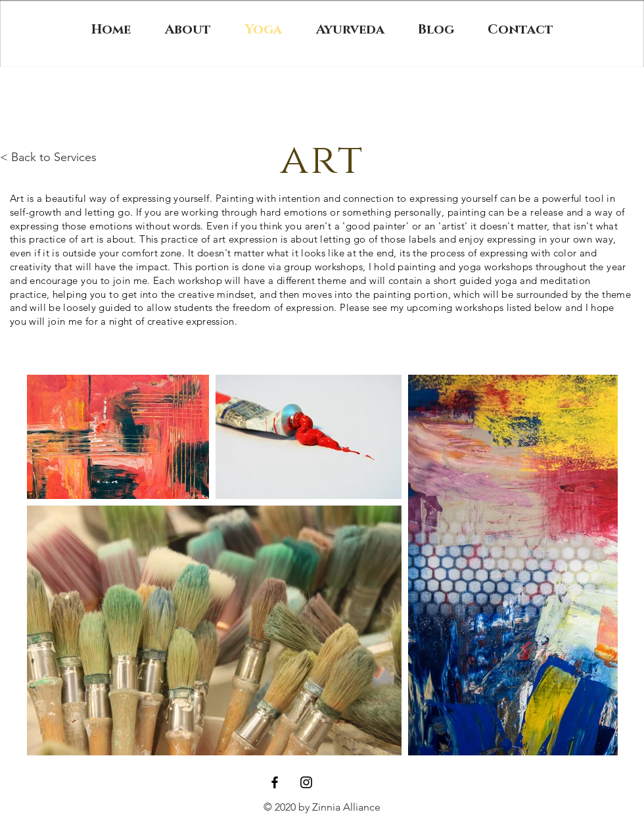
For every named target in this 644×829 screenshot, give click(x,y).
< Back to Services (48, 157)
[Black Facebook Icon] (275, 782)
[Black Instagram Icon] (306, 782)
